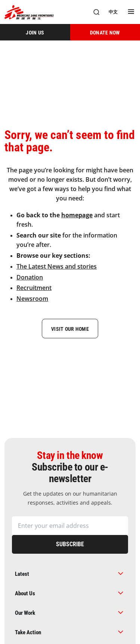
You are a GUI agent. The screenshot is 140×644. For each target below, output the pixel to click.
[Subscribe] (70, 544)
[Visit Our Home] (70, 329)
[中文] (113, 12)
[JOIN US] (35, 32)
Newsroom (32, 299)
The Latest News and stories (57, 266)
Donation (30, 277)
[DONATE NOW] (105, 32)
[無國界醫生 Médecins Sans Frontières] (29, 12)
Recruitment (34, 288)
